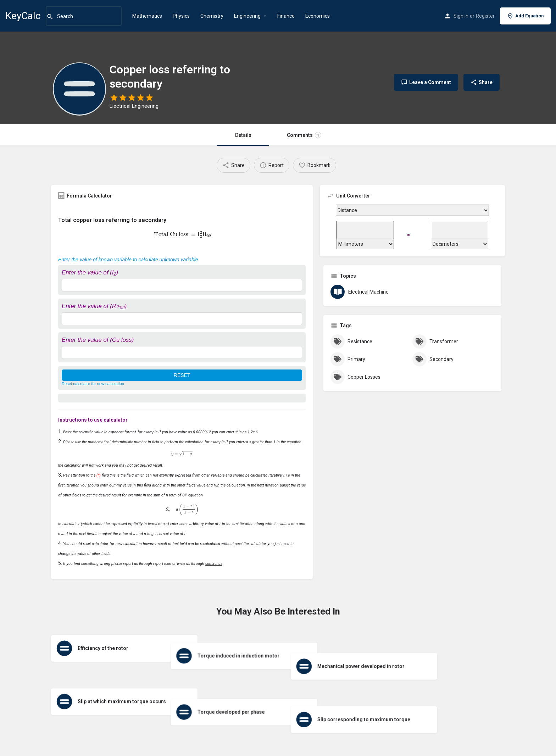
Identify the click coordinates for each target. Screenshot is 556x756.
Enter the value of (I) (90, 273)
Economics (318, 16)
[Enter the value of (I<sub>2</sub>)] (182, 285)
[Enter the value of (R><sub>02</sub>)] (182, 319)
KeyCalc (23, 16)
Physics (181, 16)
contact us (214, 564)
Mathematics (147, 16)
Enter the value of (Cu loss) (98, 340)
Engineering (247, 16)
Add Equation (525, 16)
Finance (286, 16)
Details (243, 135)
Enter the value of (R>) (94, 306)
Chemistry (212, 16)
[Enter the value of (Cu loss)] (182, 352)
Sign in (461, 16)
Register (485, 16)
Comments (304, 135)
